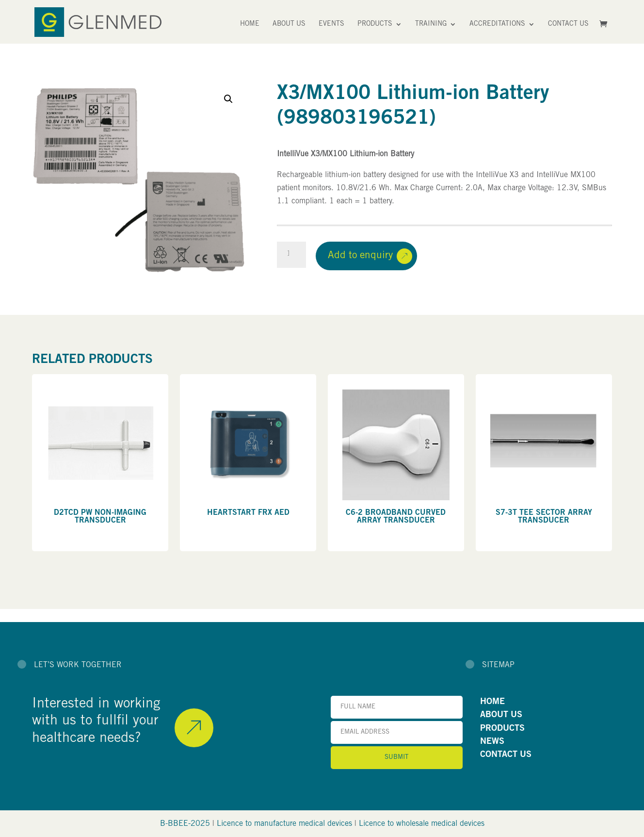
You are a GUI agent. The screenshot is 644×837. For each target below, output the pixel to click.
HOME (492, 702)
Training (431, 24)
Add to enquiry (360, 256)
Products (375, 24)
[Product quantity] (291, 255)
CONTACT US (506, 755)
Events (331, 24)
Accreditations (497, 24)
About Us (289, 24)
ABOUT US (501, 715)
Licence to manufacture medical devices (284, 824)
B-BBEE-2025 (185, 824)
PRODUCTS (502, 729)
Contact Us (568, 24)
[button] (228, 99)
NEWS (492, 742)
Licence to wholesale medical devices (422, 824)
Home (250, 24)
